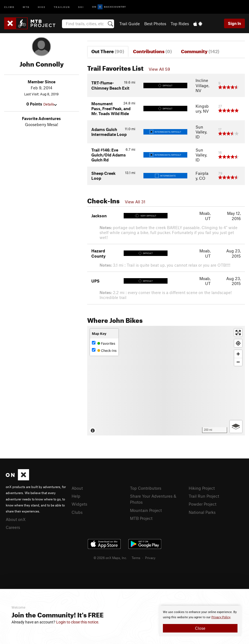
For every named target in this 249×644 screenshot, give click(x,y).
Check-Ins (104, 350)
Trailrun (62, 7)
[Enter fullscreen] (238, 333)
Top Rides (180, 24)
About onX (16, 519)
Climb (9, 7)
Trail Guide (130, 24)
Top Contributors (146, 488)
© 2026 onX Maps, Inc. (110, 558)
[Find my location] (238, 343)
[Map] (166, 381)
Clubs (77, 512)
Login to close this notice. (78, 622)
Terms (136, 558)
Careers (13, 527)
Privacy (150, 558)
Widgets (79, 504)
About (77, 488)
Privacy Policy (221, 617)
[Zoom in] (238, 354)
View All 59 (159, 69)
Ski (81, 7)
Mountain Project (146, 510)
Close (200, 628)
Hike (42, 7)
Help (76, 496)
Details (50, 104)
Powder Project (203, 504)
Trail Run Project (204, 496)
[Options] (236, 427)
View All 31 (135, 202)
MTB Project (141, 518)
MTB (26, 7)
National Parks (202, 512)
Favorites (104, 343)
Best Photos (155, 24)
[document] (200, 621)
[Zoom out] (238, 362)
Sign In (234, 23)
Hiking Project (202, 488)
